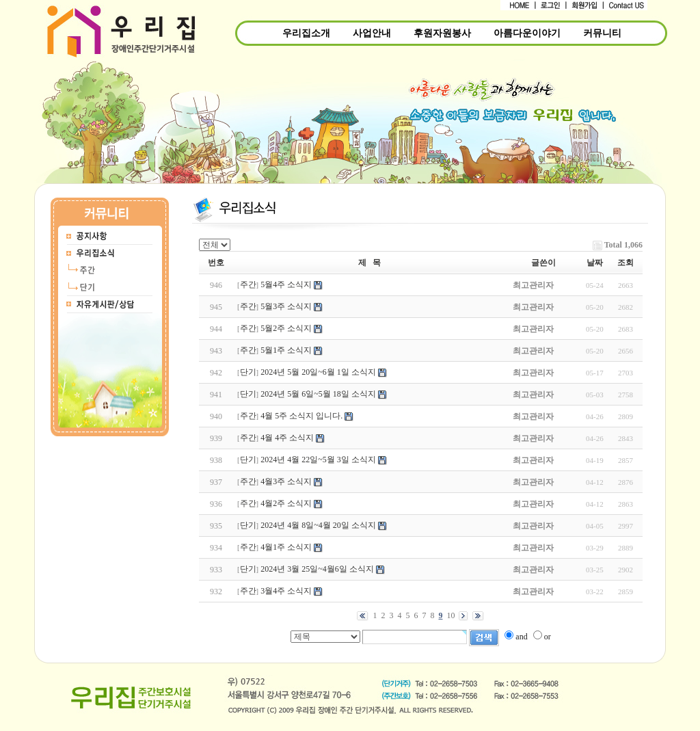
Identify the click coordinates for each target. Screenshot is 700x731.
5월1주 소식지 (286, 350)
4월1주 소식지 (286, 547)
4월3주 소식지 (286, 481)
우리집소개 (306, 33)
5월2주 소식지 (286, 328)
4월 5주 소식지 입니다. (301, 416)
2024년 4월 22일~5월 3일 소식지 (318, 460)
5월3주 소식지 (286, 306)
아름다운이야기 (527, 33)
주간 (248, 284)
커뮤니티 (602, 33)
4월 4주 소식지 (287, 438)
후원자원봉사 (442, 33)
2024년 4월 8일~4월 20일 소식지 (318, 525)
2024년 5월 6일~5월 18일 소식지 (318, 394)
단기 (248, 372)
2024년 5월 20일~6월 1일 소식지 (318, 372)
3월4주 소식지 (286, 591)
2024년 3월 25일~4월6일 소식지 (317, 569)
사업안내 (372, 33)
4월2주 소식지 (286, 503)
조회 (625, 263)
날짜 (595, 263)
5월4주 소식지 (286, 284)
